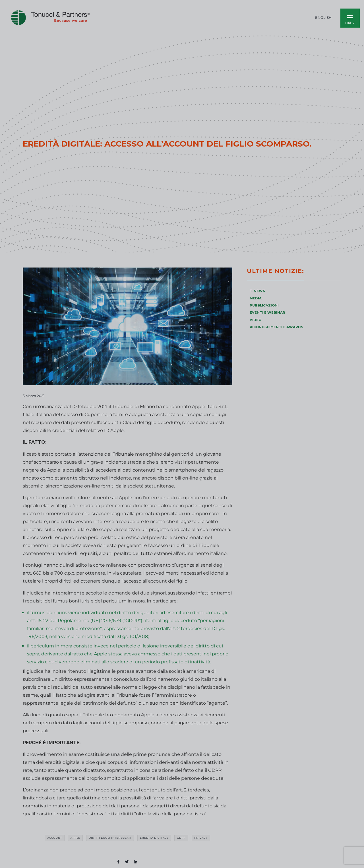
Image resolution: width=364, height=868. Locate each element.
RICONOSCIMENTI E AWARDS (276, 327)
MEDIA (256, 298)
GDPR (181, 838)
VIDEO (256, 320)
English (323, 18)
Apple (75, 838)
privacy (201, 838)
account (55, 838)
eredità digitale (154, 838)
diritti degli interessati (110, 838)
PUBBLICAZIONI (264, 305)
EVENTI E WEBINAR (267, 312)
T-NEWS (257, 291)
